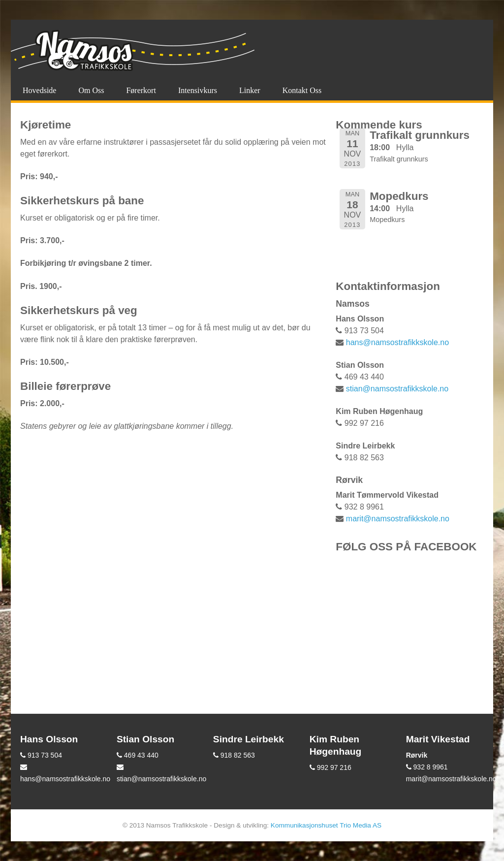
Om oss (91, 90)
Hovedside (39, 90)
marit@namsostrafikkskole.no (398, 519)
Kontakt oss (302, 90)
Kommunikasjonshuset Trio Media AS (326, 825)
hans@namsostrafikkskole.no (397, 342)
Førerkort (141, 90)
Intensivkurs (198, 90)
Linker (250, 90)
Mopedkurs (399, 196)
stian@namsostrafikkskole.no (397, 389)
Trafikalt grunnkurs (420, 135)
